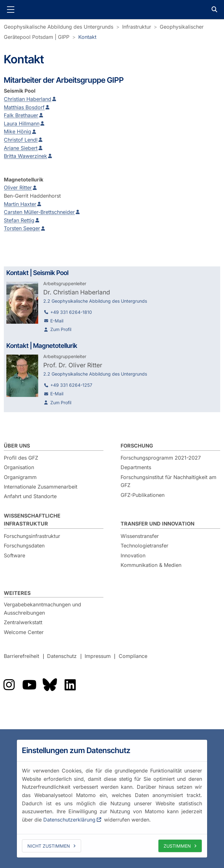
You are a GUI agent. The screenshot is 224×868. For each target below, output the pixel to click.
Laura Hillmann (22, 123)
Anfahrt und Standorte (30, 496)
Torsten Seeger (22, 228)
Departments (136, 467)
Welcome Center (24, 632)
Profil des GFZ (21, 458)
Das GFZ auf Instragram (9, 685)
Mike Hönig (17, 131)
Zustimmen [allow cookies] (177, 846)
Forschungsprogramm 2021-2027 (161, 458)
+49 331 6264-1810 (71, 312)
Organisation (19, 467)
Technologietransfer (144, 546)
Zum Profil (61, 329)
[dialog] (112, 799)
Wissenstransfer (140, 536)
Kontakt (87, 37)
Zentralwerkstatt (23, 622)
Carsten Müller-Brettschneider (39, 212)
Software (14, 555)
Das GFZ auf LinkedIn (70, 685)
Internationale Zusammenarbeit (41, 487)
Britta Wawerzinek (25, 156)
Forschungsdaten (24, 546)
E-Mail (57, 321)
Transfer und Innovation (157, 524)
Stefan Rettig (19, 220)
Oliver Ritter (18, 187)
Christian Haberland (28, 99)
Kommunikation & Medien (151, 565)
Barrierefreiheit (21, 656)
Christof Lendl (21, 140)
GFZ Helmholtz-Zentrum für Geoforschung (112, 10)
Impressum (98, 656)
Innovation (133, 555)
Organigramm (20, 477)
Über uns (17, 446)
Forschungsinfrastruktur (32, 536)
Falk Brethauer (21, 115)
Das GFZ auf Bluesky (50, 685)
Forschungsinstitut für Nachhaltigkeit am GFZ (168, 481)
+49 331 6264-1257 (71, 385)
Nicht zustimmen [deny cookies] (49, 846)
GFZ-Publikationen (143, 495)
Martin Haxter (20, 204)
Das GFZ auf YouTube (29, 685)
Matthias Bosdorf (24, 107)
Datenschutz (62, 656)
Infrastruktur (137, 27)
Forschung (137, 446)
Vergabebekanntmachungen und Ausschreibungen (42, 609)
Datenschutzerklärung (69, 820)
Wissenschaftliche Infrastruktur (32, 520)
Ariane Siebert (21, 148)
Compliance (133, 656)
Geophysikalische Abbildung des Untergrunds (59, 27)
